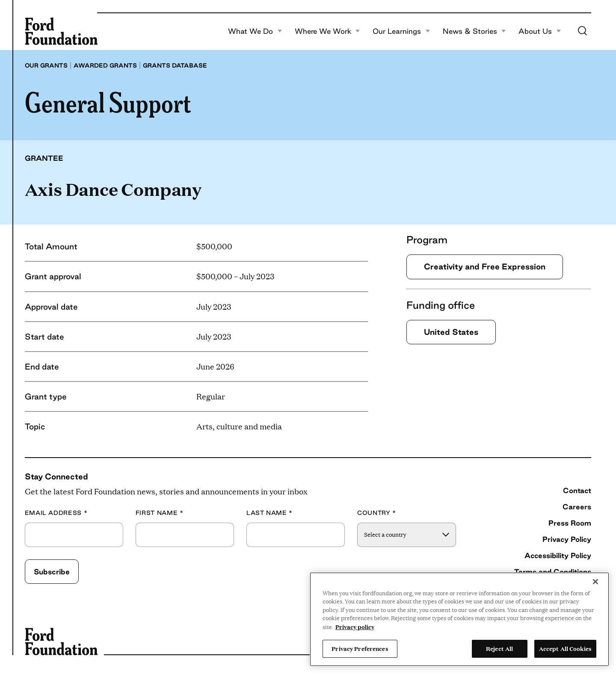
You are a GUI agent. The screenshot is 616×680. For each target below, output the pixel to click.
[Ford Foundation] (61, 31)
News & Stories (475, 31)
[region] (459, 619)
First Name (160, 513)
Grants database (175, 65)
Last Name (269, 513)
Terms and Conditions (553, 572)
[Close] (595, 582)
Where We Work (328, 31)
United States (451, 332)
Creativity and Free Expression (485, 266)
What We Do (255, 31)
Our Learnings (401, 31)
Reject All (499, 648)
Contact (577, 490)
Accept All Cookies (565, 648)
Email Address (56, 513)
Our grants (46, 65)
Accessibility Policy (558, 555)
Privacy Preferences (360, 648)
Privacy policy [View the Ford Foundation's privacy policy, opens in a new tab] (355, 627)
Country (377, 513)
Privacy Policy (567, 539)
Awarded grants (105, 65)
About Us (540, 31)
